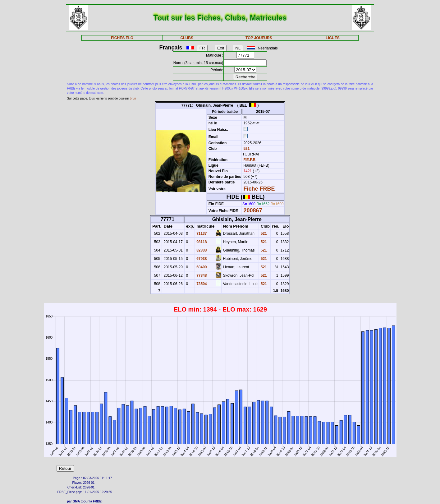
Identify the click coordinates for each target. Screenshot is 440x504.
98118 (201, 242)
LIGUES (333, 38)
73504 (201, 284)
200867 (253, 210)
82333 (201, 250)
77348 (201, 275)
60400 (201, 267)
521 (246, 149)
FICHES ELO (122, 38)
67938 (201, 259)
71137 (201, 234)
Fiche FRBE (259, 189)
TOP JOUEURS (259, 38)
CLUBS (187, 38)
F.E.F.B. (250, 160)
